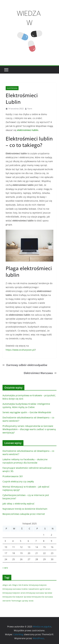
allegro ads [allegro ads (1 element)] (7, 585)
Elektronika (12, 88)
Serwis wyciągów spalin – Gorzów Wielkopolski (27, 412)
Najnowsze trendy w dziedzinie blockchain (25, 509)
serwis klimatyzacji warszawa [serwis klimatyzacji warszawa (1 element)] (32, 593)
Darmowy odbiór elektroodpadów (25, 365)
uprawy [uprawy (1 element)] (25, 601)
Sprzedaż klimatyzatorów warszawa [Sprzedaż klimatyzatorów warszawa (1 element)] (38, 597)
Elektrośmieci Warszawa (40, 373)
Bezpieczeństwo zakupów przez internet (24, 514)
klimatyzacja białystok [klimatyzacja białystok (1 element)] (38, 585)
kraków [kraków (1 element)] (25, 589)
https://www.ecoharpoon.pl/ (20, 350)
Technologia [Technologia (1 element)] (16, 601)
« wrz (5, 568)
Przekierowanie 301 (13, 476)
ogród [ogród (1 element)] (42, 589)
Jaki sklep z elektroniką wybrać (18, 504)
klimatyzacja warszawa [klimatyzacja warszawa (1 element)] (12, 589)
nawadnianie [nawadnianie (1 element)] (34, 589)
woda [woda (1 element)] (31, 601)
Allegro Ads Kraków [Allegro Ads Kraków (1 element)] (20, 585)
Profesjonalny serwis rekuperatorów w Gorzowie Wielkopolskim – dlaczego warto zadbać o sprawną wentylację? (29, 429)
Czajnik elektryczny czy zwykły (18, 481)
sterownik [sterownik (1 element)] (7, 601)
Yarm (30, 109)
